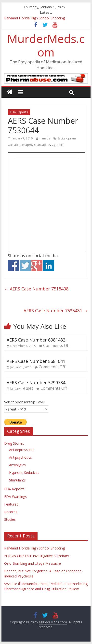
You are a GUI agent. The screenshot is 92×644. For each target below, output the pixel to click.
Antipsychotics (20, 457)
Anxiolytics (17, 465)
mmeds (45, 138)
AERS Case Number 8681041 (36, 361)
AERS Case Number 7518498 (36, 289)
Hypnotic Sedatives (24, 473)
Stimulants (17, 480)
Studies (10, 519)
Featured (11, 504)
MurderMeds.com (46, 45)
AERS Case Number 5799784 (36, 383)
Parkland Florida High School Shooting (34, 18)
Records (11, 512)
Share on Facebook (13, 266)
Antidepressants (22, 450)
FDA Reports (19, 112)
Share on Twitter (25, 266)
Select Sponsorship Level (24, 402)
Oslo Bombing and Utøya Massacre (33, 563)
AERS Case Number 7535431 (56, 311)
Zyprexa (58, 145)
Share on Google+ (37, 266)
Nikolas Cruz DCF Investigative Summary (37, 556)
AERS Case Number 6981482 (36, 340)
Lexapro (26, 145)
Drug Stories (14, 443)
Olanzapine (42, 145)
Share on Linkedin (49, 266)
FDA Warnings (15, 497)
